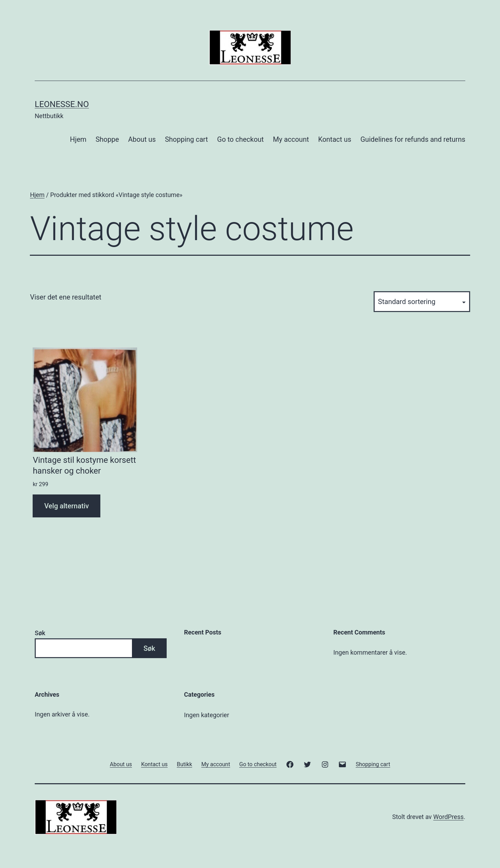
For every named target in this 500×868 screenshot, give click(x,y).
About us (142, 139)
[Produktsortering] (422, 302)
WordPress (448, 817)
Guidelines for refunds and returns (413, 139)
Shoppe (107, 139)
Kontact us (335, 139)
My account (291, 139)
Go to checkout (240, 139)
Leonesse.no (62, 104)
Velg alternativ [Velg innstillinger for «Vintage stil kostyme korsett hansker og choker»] (66, 506)
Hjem (78, 139)
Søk (40, 633)
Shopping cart (186, 139)
